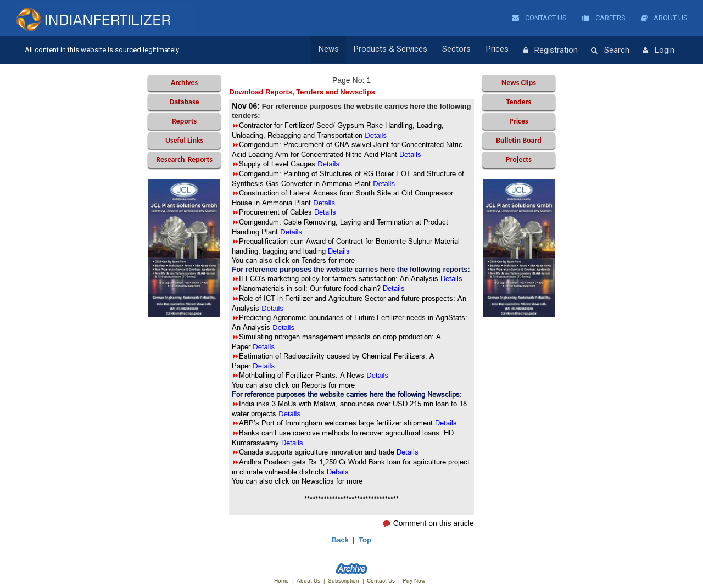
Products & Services (396, 50)
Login (659, 51)
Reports (184, 121)
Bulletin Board (519, 140)
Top (365, 540)
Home (281, 581)
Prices (499, 50)
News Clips (519, 83)
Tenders (519, 102)
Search (610, 51)
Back (340, 540)
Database (184, 102)
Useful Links (184, 140)
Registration (551, 51)
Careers (604, 18)
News (336, 50)
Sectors (460, 50)
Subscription (344, 581)
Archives (184, 83)
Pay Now (414, 581)
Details (291, 232)
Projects (519, 159)
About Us (664, 18)
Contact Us (539, 18)
